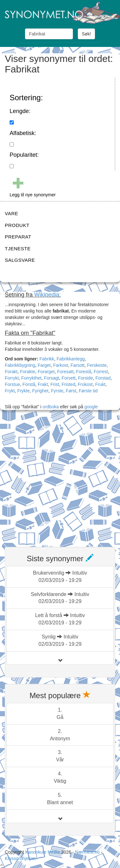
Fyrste (57, 391)
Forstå (29, 384)
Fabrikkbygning (20, 365)
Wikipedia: (48, 295)
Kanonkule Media (43, 852)
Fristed (68, 384)
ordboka (50, 407)
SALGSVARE (20, 260)
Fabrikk (47, 359)
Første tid (88, 391)
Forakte (27, 372)
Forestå (84, 372)
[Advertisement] (60, 479)
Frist (55, 384)
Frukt (100, 384)
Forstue (12, 384)
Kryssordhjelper (20, 858)
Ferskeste (97, 365)
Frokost (85, 384)
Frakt (43, 384)
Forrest (101, 372)
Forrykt (12, 378)
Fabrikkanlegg (71, 359)
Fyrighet (40, 391)
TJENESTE (18, 249)
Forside (86, 378)
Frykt (10, 391)
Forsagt (51, 378)
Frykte (24, 391)
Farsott (77, 365)
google (91, 407)
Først (71, 391)
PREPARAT (18, 237)
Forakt (11, 372)
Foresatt (65, 372)
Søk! (87, 34)
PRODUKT (17, 225)
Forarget (46, 372)
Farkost (61, 365)
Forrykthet (31, 378)
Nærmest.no (87, 852)
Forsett (68, 378)
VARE (12, 213)
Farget (44, 365)
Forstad (103, 378)
